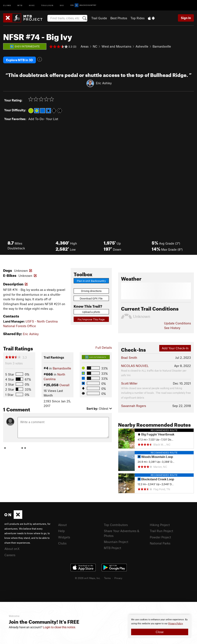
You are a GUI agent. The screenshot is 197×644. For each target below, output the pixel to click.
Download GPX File (91, 298)
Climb (7, 5)
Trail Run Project (161, 531)
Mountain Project (116, 542)
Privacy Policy (175, 624)
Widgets (64, 537)
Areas (85, 46)
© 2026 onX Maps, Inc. (88, 578)
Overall (64, 385)
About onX (12, 549)
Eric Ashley (104, 83)
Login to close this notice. (59, 627)
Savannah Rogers (134, 406)
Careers (10, 555)
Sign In (186, 18)
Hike (32, 5)
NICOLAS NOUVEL (135, 366)
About (62, 525)
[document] (160, 626)
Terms (107, 578)
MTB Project (112, 548)
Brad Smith (129, 358)
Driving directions (91, 291)
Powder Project (160, 537)
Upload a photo (91, 312)
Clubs (62, 543)
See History (172, 328)
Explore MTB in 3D (20, 60)
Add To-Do (36, 119)
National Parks (160, 543)
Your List (52, 119)
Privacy (118, 578)
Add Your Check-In (175, 348)
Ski (62, 5)
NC (95, 46)
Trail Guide (99, 18)
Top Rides (138, 18)
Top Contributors (116, 525)
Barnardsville (162, 46)
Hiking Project (160, 525)
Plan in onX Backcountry (91, 281)
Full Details (104, 347)
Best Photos (119, 18)
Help (61, 531)
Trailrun (47, 5)
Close (160, 632)
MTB (20, 5)
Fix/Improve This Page (91, 319)
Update (177, 323)
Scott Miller (129, 383)
